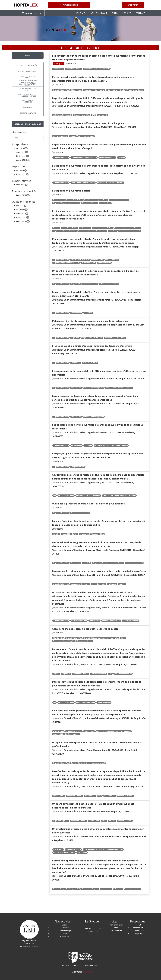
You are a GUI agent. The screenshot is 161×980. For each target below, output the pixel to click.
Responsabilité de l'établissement (119, 388)
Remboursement (112, 260)
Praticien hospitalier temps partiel (66, 889)
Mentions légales (116, 925)
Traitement (112, 584)
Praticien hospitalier (79, 621)
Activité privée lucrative (109, 284)
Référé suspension (60, 136)
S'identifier (133, 5)
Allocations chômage (135, 90)
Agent (104, 821)
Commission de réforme (80, 584)
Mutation (112, 821)
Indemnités (118, 889)
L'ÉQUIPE (127, 13)
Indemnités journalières (119, 200)
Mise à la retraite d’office (102, 228)
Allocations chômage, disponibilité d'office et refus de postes (85, 629)
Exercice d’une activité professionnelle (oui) (88, 763)
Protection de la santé (28, 77)
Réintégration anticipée (116, 90)
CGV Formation (116, 931)
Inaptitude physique (61, 821)
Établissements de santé (28, 89)
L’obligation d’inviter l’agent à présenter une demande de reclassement (91, 321)
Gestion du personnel (28, 71)
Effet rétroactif (97, 260)
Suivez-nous (93, 931)
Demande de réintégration (94, 90)
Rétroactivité (85, 534)
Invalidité (104, 200)
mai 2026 (21, 206)
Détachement (76, 90)
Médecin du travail (125, 821)
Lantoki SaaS (88, 972)
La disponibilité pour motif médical (71, 191)
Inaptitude (88, 313)
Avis (54, 495)
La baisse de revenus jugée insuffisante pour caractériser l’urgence (88, 123)
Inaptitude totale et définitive (64, 231)
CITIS (94, 115)
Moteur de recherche (69, 5)
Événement (65, 937)
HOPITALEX (81, 13)
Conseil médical (106, 203)
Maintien (122, 584)
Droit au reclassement (134, 563)
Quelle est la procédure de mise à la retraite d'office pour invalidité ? (89, 504)
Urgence (73, 136)
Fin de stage (76, 563)
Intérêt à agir (58, 849)
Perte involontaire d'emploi (63, 641)
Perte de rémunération (123, 674)
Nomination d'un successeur (64, 852)
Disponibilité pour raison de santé (97, 69)
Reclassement (85, 228)
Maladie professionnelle (62, 115)
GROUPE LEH (29, 13)
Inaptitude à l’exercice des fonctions (92, 231)
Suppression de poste (90, 889)
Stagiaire (96, 563)
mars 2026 (22, 152)
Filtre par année (19, 132)
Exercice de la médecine (28, 101)
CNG (110, 674)
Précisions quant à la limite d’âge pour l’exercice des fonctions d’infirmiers (92, 346)
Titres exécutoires (88, 263)
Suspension (66, 674)
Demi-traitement (104, 263)
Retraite (56, 228)
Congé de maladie (91, 200)
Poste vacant (76, 388)
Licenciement (58, 69)
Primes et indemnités (28, 65)
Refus (123, 638)
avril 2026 (22, 148)
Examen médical (98, 534)
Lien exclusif (103, 115)
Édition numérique (65, 931)
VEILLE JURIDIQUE (99, 13)
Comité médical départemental (83, 183)
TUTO (115, 13)
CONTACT (140, 13)
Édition (65, 925)
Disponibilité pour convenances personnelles (101, 638)
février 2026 (23, 156)
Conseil (65, 934)
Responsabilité (59, 796)
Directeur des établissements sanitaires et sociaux (103, 849)
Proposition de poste (125, 796)
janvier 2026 (23, 160)
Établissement (110, 796)
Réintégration (58, 638)
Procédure (28, 107)
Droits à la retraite (90, 363)
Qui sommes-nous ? (93, 928)
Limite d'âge (76, 363)
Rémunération (58, 200)
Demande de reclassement (115, 338)
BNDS (139, 925)
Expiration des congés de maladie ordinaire (111, 445)
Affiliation (121, 157)
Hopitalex (139, 934)
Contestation (82, 852)
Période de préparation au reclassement (124, 231)
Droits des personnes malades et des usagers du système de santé (28, 83)
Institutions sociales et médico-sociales (28, 95)
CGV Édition (116, 928)
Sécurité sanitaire (28, 113)
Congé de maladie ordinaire (92, 338)
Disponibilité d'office (73, 69)
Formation (65, 928)
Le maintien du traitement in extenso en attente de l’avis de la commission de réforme (99, 571)
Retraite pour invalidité (80, 260)
